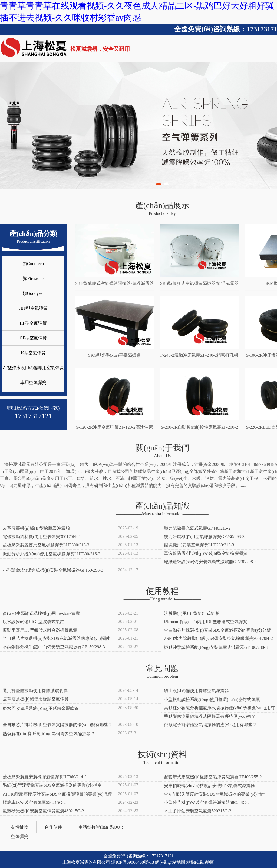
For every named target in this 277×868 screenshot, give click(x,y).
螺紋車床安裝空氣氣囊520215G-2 (34, 802)
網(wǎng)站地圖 (170, 862)
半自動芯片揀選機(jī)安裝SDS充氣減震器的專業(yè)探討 (56, 638)
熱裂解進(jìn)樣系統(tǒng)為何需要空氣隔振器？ (49, 734)
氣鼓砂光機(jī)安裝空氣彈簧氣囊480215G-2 (43, 811)
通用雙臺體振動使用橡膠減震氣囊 (35, 691)
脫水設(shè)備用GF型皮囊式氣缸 (34, 622)
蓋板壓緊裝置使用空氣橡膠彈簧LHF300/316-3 (46, 545)
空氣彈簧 (19, 837)
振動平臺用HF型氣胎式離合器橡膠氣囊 (40, 630)
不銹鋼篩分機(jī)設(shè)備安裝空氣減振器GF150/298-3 (54, 647)
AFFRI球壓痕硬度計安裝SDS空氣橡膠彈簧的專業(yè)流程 (57, 794)
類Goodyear (33, 293)
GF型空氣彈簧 (33, 338)
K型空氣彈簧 (33, 353)
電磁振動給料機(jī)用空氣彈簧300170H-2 (41, 537)
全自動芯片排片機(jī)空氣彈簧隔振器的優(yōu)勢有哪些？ (58, 725)
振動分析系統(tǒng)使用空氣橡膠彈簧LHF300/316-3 (52, 554)
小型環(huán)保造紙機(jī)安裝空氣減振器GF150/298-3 (53, 570)
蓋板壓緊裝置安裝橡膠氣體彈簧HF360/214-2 (45, 777)
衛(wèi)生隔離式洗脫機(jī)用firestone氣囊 (41, 613)
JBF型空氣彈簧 (33, 308)
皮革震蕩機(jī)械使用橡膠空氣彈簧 (36, 699)
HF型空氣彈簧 (33, 323)
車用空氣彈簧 (33, 383)
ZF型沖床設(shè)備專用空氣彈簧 (33, 368)
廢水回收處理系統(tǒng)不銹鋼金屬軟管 (41, 708)
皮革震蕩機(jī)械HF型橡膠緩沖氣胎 (36, 528)
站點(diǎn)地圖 (200, 862)
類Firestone (33, 278)
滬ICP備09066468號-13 (133, 862)
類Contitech (33, 264)
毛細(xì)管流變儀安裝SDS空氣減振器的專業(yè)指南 (52, 785)
